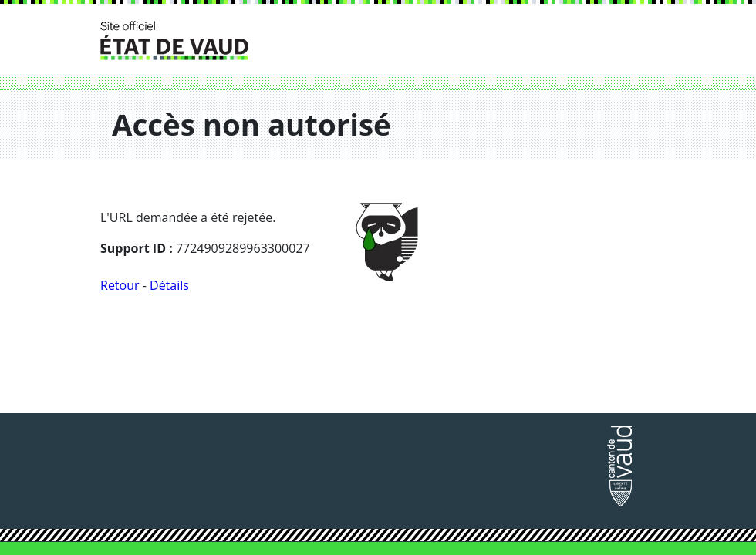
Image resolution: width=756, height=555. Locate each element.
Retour (120, 285)
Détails (169, 285)
